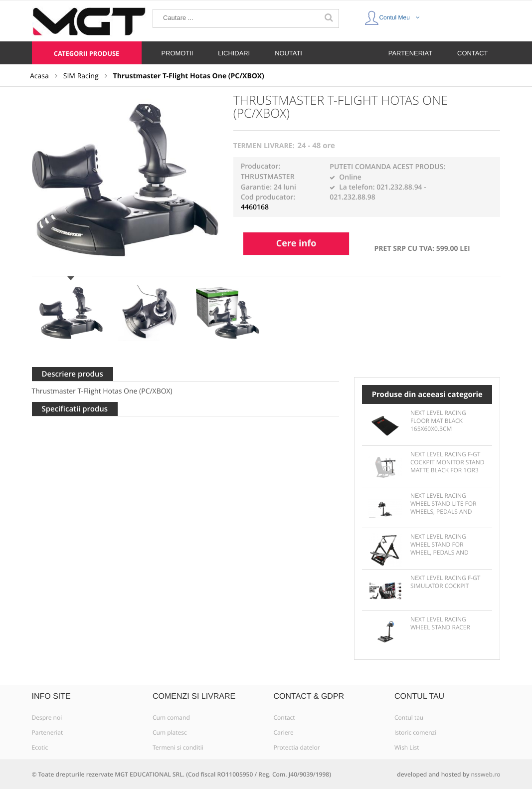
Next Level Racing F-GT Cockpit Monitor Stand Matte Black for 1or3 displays (447, 463)
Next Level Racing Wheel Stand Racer (440, 623)
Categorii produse (87, 53)
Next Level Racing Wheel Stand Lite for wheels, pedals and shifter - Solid (443, 504)
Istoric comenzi (415, 733)
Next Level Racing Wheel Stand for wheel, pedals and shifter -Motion (440, 545)
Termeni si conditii (178, 748)
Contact (284, 718)
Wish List (407, 748)
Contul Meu (392, 15)
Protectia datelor (297, 748)
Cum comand (171, 718)
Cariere (284, 733)
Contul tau (409, 718)
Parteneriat (48, 733)
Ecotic (40, 748)
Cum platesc (170, 733)
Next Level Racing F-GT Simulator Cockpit (445, 582)
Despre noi (47, 718)
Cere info (296, 243)
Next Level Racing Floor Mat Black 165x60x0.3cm (438, 421)
